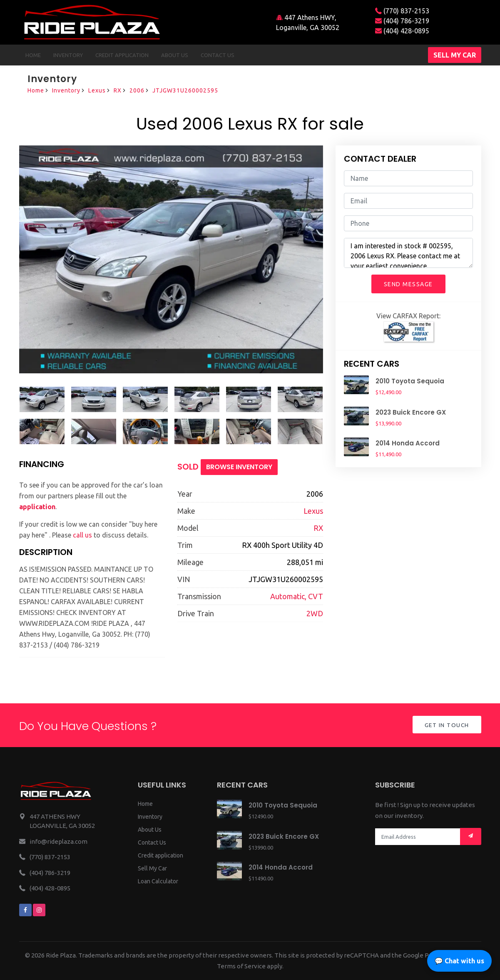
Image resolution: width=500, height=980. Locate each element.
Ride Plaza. (61, 955)
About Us (150, 830)
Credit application (160, 855)
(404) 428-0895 (402, 31)
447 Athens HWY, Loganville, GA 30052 (308, 22)
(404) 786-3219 (402, 21)
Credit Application (122, 55)
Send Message (408, 284)
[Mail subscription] (471, 836)
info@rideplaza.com (58, 841)
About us (175, 55)
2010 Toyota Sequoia (410, 381)
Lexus (97, 90)
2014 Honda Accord (408, 443)
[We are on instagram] (39, 910)
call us (82, 535)
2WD (315, 613)
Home (33, 55)
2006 (137, 90)
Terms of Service (241, 966)
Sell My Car (152, 868)
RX (118, 90)
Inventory (68, 55)
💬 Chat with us (459, 961)
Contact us (218, 55)
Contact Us (152, 842)
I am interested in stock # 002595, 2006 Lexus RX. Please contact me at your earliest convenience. (408, 253)
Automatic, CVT (297, 596)
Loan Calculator (158, 881)
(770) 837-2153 (402, 11)
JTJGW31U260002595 (185, 90)
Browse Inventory (239, 467)
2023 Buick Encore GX (411, 412)
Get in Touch (446, 725)
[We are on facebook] (25, 910)
